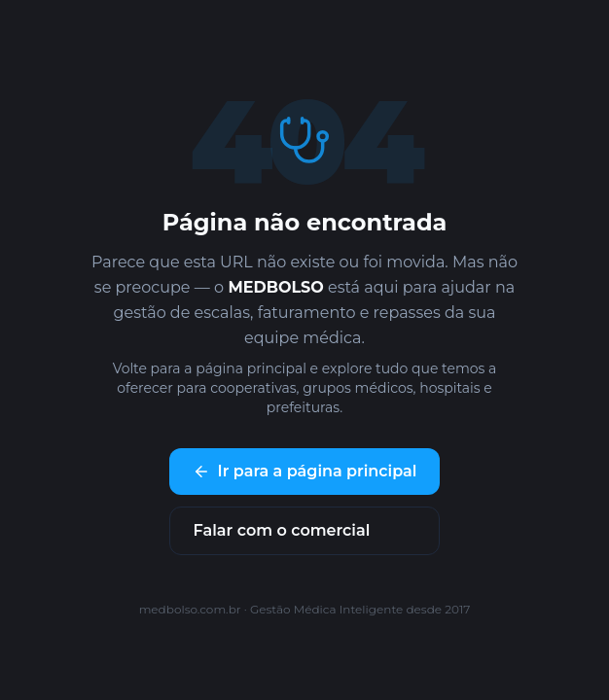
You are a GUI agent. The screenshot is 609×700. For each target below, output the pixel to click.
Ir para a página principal (305, 471)
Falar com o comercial (282, 530)
